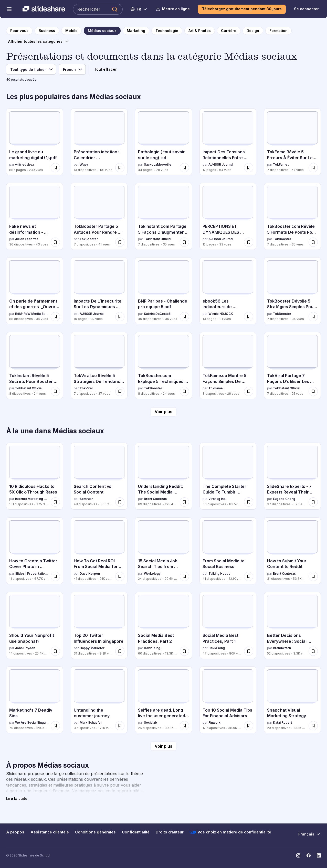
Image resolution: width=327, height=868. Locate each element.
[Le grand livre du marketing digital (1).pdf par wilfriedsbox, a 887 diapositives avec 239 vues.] (35, 142)
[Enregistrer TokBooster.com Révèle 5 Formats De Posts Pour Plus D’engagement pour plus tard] (313, 242)
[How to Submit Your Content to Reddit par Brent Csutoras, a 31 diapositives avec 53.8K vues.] (292, 551)
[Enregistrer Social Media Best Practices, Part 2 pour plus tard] (184, 651)
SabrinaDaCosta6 (157, 314)
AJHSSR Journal (221, 164)
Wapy (84, 164)
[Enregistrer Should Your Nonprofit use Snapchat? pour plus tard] (55, 651)
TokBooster (89, 239)
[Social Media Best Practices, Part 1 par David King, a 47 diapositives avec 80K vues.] (228, 625)
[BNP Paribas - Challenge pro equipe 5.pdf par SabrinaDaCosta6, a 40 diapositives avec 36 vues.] (163, 291)
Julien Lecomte (27, 239)
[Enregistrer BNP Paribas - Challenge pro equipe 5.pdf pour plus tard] (184, 317)
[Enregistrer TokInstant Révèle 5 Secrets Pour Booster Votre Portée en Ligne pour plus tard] (55, 391)
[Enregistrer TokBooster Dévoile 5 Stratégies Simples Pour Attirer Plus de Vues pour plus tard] (313, 317)
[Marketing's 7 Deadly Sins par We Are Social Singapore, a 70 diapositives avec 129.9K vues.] (35, 700)
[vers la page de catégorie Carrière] (229, 31)
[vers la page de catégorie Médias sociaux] (102, 31)
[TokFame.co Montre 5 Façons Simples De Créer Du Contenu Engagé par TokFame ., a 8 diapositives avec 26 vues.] (228, 366)
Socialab (150, 722)
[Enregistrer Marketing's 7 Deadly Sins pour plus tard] (55, 726)
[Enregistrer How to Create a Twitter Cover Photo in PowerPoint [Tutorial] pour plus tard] (55, 576)
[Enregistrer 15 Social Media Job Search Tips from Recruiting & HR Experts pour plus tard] (184, 576)
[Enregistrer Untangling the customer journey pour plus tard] (120, 726)
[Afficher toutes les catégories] (38, 41)
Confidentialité (136, 832)
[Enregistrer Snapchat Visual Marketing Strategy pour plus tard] (313, 726)
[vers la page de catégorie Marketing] (136, 31)
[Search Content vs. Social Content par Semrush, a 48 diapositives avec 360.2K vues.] (99, 476)
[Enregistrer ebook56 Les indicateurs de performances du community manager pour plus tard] (249, 317)
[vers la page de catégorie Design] (253, 31)
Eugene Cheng (284, 499)
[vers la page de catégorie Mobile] (71, 31)
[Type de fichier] (31, 69)
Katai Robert (282, 722)
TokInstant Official (157, 239)
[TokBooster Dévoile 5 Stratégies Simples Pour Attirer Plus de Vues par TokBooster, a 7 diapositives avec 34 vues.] (292, 291)
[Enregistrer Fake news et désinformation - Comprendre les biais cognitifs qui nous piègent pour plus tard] (55, 242)
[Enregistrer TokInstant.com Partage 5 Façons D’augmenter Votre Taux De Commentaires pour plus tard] (184, 242)
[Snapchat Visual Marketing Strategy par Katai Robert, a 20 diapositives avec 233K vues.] (292, 700)
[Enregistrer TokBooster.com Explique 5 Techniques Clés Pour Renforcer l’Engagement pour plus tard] (184, 391)
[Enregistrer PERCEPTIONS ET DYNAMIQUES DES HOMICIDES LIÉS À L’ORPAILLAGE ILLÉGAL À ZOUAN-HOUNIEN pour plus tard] (249, 242)
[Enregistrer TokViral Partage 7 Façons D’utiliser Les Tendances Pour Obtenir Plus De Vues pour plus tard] (313, 391)
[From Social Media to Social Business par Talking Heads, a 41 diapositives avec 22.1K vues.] (228, 551)
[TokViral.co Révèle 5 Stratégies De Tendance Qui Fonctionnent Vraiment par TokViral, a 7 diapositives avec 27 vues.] (99, 366)
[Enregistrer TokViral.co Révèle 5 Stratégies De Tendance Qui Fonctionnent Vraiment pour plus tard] (120, 391)
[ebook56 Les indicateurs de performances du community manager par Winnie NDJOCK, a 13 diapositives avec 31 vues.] (228, 291)
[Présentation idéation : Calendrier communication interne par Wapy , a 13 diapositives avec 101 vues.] (99, 142)
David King (152, 648)
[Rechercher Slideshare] (98, 9)
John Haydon (25, 648)
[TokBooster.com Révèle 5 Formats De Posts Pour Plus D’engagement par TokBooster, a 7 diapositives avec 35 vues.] (292, 216)
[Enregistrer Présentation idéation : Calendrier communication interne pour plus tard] (120, 168)
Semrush (86, 499)
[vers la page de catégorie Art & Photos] (200, 31)
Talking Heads (219, 574)
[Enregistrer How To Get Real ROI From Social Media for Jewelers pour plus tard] (120, 576)
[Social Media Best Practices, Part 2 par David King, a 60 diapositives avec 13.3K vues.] (163, 625)
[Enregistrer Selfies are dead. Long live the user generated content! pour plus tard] (184, 726)
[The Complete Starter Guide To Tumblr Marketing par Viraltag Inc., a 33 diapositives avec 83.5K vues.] (228, 476)
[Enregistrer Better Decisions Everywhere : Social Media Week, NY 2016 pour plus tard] (313, 651)
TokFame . (281, 164)
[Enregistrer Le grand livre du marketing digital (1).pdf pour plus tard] (55, 168)
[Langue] (72, 69)
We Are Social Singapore (32, 722)
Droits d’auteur (170, 832)
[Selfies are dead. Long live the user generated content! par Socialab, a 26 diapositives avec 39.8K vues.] (163, 700)
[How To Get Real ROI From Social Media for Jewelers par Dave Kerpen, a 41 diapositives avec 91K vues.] (99, 551)
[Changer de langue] (139, 9)
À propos (15, 832)
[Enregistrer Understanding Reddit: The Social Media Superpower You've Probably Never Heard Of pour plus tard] (184, 502)
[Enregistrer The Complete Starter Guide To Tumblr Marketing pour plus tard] (249, 502)
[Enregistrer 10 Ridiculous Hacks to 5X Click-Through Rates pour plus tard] (55, 502)
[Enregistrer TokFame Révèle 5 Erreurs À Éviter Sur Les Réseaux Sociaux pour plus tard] (313, 168)
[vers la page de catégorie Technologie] (167, 31)
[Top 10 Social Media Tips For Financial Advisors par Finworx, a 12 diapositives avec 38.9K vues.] (228, 700)
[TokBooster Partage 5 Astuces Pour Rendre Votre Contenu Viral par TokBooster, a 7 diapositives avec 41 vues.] (99, 216)
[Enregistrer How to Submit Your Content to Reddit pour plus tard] (313, 576)
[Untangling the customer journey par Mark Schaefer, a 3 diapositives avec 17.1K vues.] (99, 700)
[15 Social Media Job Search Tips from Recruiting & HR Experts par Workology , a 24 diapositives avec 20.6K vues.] (163, 551)
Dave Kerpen (90, 574)
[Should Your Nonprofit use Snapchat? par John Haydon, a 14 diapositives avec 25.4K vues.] (35, 625)
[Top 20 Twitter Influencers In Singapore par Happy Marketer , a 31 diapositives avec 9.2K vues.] (99, 625)
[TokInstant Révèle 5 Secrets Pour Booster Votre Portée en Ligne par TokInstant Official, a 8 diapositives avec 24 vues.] (35, 366)
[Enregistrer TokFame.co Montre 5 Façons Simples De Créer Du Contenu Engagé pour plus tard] (249, 391)
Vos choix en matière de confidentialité (230, 832)
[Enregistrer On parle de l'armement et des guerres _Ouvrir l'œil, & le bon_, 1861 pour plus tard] (55, 317)
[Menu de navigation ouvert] (9, 9)
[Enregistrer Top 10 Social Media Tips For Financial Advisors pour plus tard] (249, 726)
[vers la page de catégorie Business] (47, 31)
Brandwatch (282, 648)
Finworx (214, 722)
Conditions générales (95, 832)
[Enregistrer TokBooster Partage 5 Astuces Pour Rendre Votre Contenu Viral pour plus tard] (120, 242)
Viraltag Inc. (217, 499)
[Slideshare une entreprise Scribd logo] (44, 9)
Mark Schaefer (91, 722)
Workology (152, 574)
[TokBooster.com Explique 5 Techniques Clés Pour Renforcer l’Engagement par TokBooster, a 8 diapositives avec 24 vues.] (163, 366)
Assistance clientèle (50, 832)
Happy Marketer (92, 648)
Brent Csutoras (155, 499)
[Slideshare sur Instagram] (298, 855)
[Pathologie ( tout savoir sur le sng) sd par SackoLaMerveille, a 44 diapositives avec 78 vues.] (163, 142)
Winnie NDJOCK (221, 314)
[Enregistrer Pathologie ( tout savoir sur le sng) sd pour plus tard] (184, 168)
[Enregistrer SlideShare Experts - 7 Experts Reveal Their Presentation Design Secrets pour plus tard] (313, 502)
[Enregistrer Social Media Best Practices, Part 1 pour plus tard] (249, 651)
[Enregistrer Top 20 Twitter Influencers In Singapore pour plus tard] (120, 651)
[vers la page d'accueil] (19, 31)
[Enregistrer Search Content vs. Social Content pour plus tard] (120, 502)
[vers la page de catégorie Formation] (278, 31)
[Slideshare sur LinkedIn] (319, 855)
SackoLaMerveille (158, 164)
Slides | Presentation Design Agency (32, 574)
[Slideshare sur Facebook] (309, 855)
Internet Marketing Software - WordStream (32, 499)
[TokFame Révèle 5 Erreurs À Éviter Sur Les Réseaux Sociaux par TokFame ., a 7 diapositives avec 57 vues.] (292, 142)
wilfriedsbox (25, 164)
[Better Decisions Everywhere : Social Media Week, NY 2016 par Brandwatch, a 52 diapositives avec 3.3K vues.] (292, 625)
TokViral (86, 388)
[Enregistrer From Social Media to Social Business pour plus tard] (249, 576)
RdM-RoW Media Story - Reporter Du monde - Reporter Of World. (32, 314)
